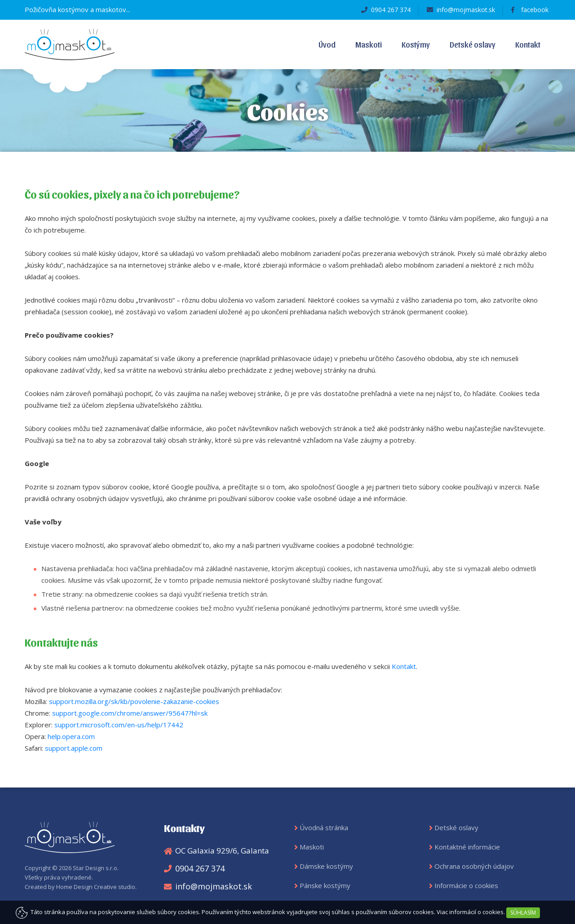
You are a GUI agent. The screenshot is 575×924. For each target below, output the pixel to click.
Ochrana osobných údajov (474, 866)
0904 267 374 (391, 10)
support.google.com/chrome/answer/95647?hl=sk (130, 713)
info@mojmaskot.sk (466, 10)
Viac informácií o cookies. (471, 912)
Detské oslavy (473, 44)
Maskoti (369, 44)
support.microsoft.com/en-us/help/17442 (119, 725)
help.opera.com (71, 736)
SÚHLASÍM (523, 913)
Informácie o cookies (466, 885)
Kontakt (528, 44)
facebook (535, 10)
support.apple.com (74, 748)
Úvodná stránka (324, 827)
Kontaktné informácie (467, 847)
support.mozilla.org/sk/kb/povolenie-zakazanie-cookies (134, 701)
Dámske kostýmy (326, 866)
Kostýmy (416, 44)
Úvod (327, 44)
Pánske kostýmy (325, 885)
